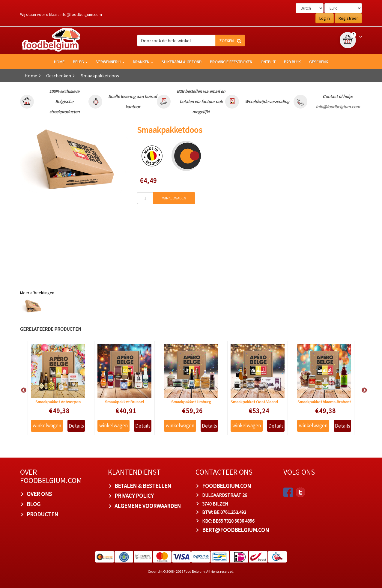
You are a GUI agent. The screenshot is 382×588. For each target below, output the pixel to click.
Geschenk (319, 62)
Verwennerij (110, 62)
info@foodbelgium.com (81, 14)
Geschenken (59, 76)
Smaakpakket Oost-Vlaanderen (258, 402)
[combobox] (191, 40)
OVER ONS (39, 494)
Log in (325, 18)
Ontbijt (268, 62)
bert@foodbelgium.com (236, 530)
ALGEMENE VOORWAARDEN (148, 506)
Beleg (80, 62)
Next (361, 390)
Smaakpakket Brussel (124, 402)
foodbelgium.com (227, 486)
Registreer (348, 18)
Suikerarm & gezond (182, 62)
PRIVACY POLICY (134, 496)
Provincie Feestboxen (231, 62)
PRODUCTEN (42, 514)
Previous (21, 390)
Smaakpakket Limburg (191, 402)
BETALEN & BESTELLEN (143, 486)
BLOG (34, 504)
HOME (59, 62)
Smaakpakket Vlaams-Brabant (324, 402)
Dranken (143, 62)
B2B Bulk (292, 62)
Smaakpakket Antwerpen (58, 402)
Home (31, 76)
